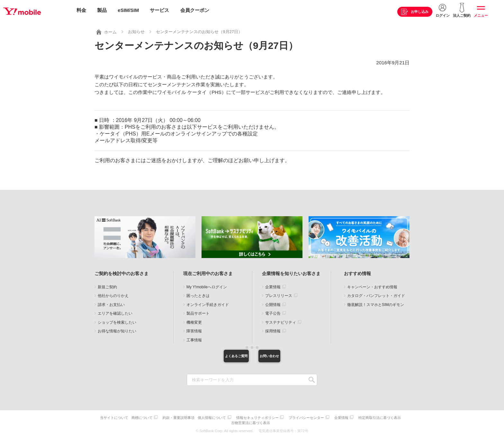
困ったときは (198, 294)
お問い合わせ (286, 355)
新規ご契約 (107, 285)
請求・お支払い (111, 303)
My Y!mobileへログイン (207, 285)
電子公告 (273, 312)
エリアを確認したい (115, 312)
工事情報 (194, 338)
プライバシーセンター (334, 417)
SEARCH (312, 380)
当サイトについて (134, 417)
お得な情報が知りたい (117, 329)
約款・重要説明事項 (201, 417)
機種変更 (194, 321)
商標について (163, 417)
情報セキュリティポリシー (283, 417)
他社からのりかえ (113, 294)
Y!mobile (37, 11)
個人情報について (236, 417)
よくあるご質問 (218, 355)
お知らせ (136, 30)
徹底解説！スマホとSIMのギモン (376, 303)
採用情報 (273, 329)
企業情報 (273, 285)
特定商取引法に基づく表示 (230, 421)
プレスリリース (279, 294)
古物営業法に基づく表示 (276, 421)
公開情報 (273, 303)
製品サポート (198, 312)
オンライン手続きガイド (208, 303)
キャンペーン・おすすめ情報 (372, 285)
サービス (159, 10)
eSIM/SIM (128, 10)
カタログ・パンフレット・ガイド (376, 294)
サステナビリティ (281, 321)
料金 (81, 10)
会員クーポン (195, 10)
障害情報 (194, 329)
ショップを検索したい (117, 321)
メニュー (481, 16)
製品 (102, 10)
